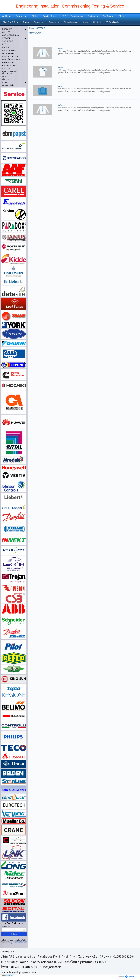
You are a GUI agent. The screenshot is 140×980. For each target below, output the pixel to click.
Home (32, 28)
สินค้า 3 (60, 86)
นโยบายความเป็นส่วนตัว (19, 942)
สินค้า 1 (60, 48)
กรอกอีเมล (6, 927)
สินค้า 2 (60, 67)
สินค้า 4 (60, 105)
